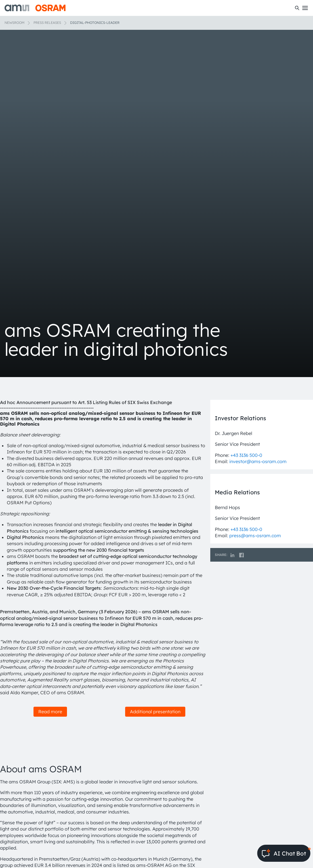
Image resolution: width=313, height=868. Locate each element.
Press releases (47, 23)
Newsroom (14, 23)
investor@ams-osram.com (258, 461)
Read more (50, 712)
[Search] (297, 8)
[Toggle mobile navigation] (305, 8)
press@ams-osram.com (255, 536)
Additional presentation (155, 712)
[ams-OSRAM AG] (35, 8)
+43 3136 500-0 (246, 455)
